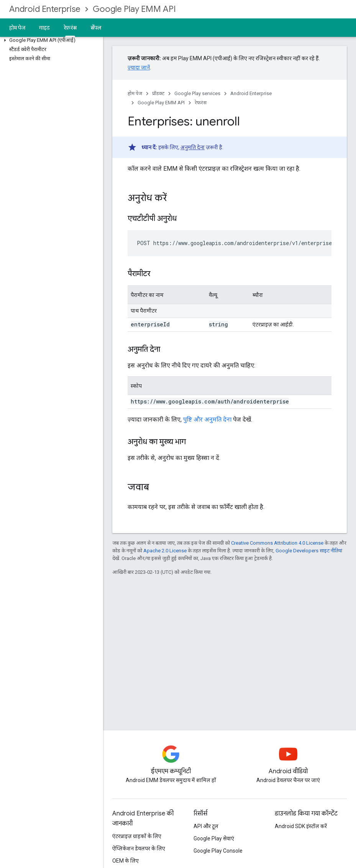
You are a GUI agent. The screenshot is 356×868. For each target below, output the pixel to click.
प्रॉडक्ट (158, 93)
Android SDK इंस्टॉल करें (301, 826)
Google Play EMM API (134, 9)
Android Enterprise (45, 9)
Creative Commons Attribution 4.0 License (277, 543)
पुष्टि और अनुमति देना (207, 419)
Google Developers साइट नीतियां (309, 551)
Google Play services (197, 93)
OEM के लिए (126, 861)
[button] (50, 40)
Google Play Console (218, 851)
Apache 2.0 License (165, 551)
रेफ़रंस (201, 103)
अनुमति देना (193, 147)
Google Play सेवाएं (214, 838)
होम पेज (17, 28)
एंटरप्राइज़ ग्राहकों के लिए (137, 836)
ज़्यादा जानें (139, 68)
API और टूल (206, 826)
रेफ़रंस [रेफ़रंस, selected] (70, 28)
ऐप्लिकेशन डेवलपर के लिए (139, 848)
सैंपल (96, 28)
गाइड (44, 28)
